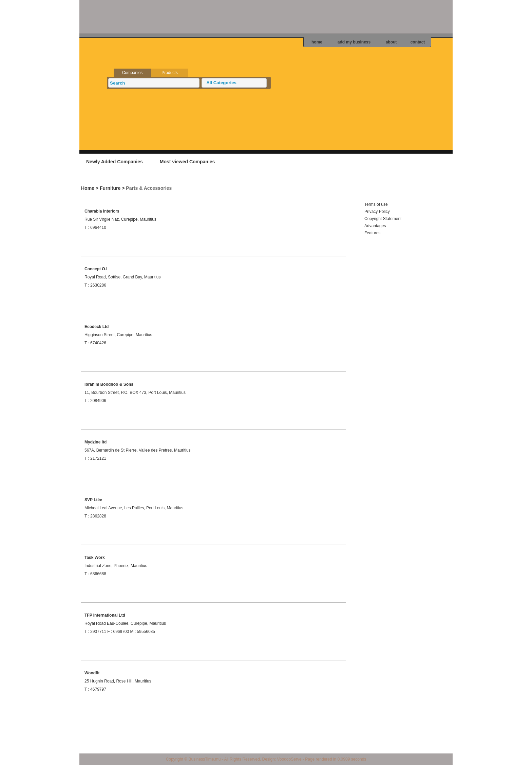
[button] (234, 83)
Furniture (110, 188)
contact (418, 42)
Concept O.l (96, 269)
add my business (354, 42)
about (391, 42)
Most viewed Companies (187, 162)
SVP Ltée (93, 500)
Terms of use (376, 204)
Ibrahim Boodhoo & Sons (109, 384)
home (317, 42)
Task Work (95, 558)
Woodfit (92, 673)
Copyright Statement (383, 219)
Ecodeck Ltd (97, 327)
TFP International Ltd (105, 615)
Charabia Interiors (102, 211)
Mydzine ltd (96, 442)
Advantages (375, 226)
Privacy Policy (377, 212)
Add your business (410, 161)
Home (88, 188)
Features (372, 233)
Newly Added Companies (115, 162)
